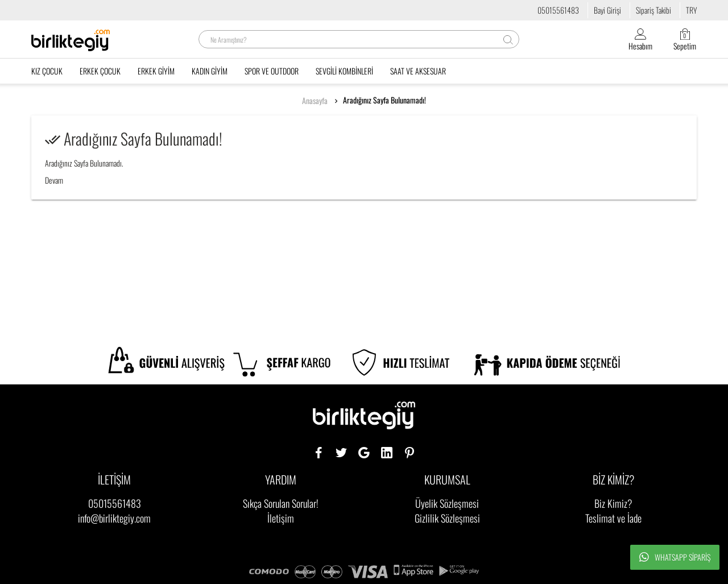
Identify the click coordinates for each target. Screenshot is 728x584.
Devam (54, 180)
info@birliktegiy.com (114, 518)
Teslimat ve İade (613, 518)
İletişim (281, 518)
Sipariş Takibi (653, 10)
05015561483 (558, 10)
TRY (691, 10)
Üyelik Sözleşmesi (447, 503)
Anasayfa (315, 101)
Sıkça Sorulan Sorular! (281, 503)
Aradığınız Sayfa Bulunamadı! (384, 100)
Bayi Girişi (607, 10)
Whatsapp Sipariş (675, 557)
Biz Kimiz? (613, 503)
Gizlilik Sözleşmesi (447, 518)
